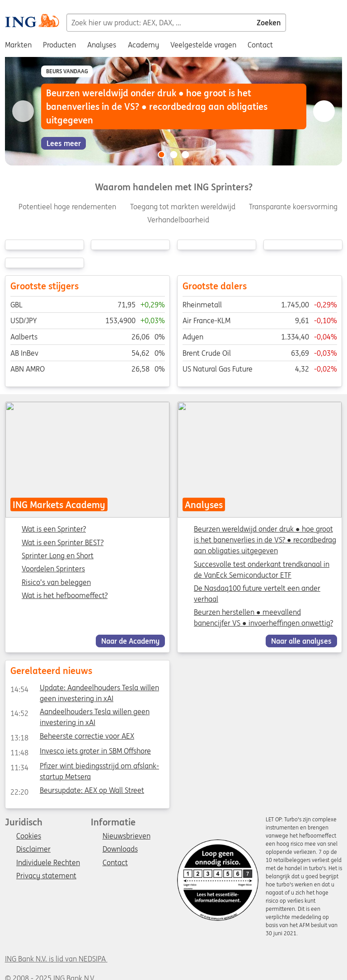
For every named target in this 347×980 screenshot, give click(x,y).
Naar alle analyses (301, 641)
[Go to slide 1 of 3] (161, 155)
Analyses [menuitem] (102, 45)
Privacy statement (46, 876)
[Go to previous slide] (23, 111)
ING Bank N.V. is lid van (56, 959)
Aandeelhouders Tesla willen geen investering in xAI (80, 713)
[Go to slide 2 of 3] (173, 155)
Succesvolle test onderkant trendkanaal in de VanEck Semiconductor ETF (262, 570)
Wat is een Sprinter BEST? (63, 543)
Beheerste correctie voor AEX (72, 737)
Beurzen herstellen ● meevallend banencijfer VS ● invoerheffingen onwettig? (263, 617)
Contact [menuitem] (260, 45)
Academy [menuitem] (143, 45)
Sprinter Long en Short (58, 556)
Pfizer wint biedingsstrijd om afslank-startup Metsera (84, 768)
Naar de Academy (130, 641)
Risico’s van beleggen (56, 583)
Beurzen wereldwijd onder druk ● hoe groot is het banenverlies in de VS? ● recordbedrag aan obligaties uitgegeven (265, 540)
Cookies (29, 836)
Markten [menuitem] (18, 45)
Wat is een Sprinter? (54, 529)
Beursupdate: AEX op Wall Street (77, 792)
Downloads (120, 849)
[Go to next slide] (324, 111)
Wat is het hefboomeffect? (65, 596)
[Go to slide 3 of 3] (186, 155)
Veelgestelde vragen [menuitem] (203, 45)
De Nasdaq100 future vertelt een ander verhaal (257, 594)
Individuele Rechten (48, 863)
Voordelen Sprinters (53, 569)
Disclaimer (33, 849)
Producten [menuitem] (59, 45)
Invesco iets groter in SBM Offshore (80, 753)
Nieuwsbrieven (127, 836)
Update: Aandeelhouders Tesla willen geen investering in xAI (84, 689)
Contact (115, 863)
